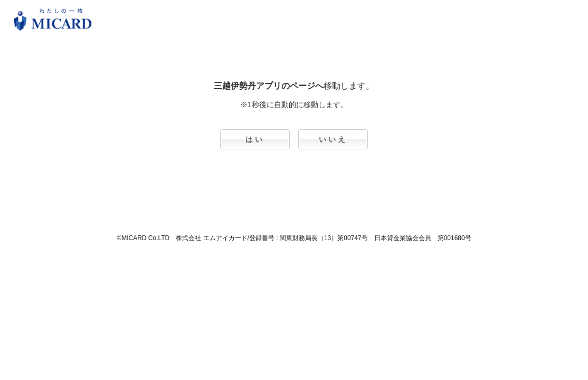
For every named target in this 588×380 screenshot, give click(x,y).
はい (255, 139)
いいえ (333, 139)
